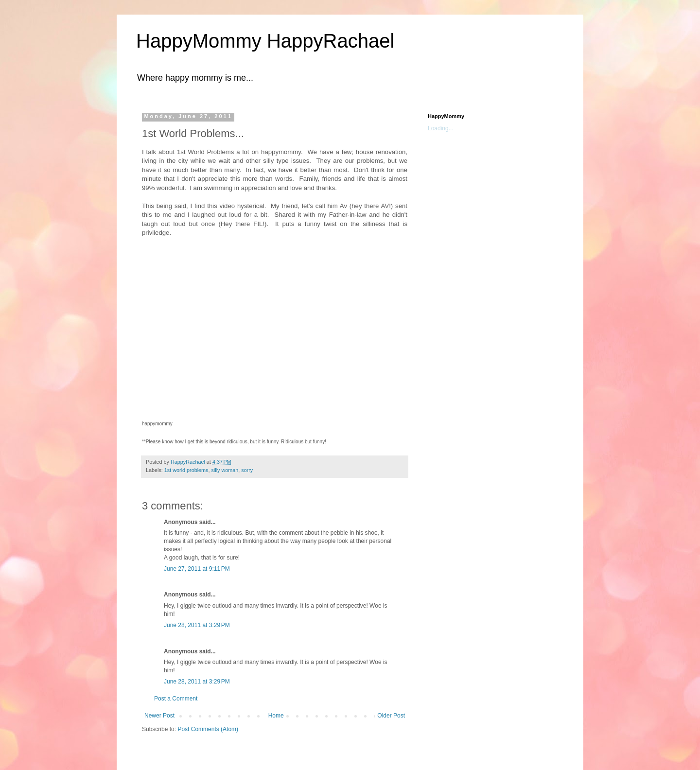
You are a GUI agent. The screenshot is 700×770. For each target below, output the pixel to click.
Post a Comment (176, 699)
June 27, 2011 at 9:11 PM (197, 569)
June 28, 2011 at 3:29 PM (197, 625)
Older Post (391, 716)
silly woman (225, 470)
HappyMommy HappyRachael (265, 41)
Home (276, 716)
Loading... (441, 128)
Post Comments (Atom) (208, 729)
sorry (247, 470)
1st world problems (186, 470)
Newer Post (159, 716)
